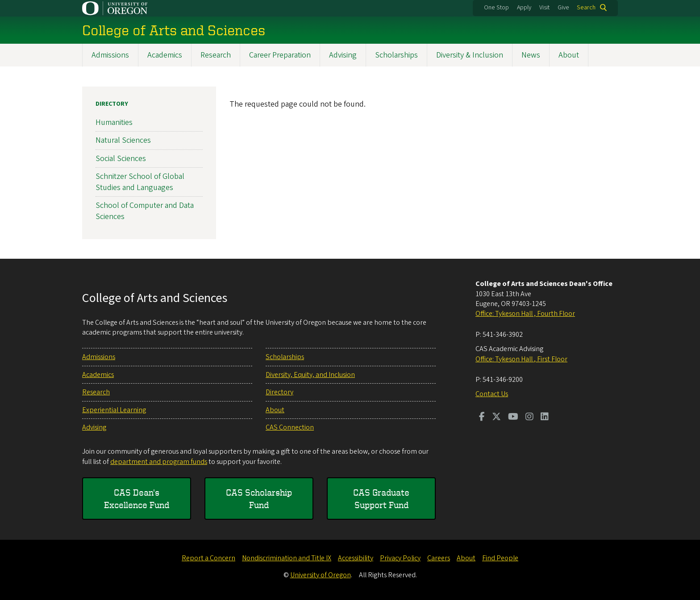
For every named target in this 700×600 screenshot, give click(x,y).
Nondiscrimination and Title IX (287, 558)
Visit (544, 8)
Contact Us (492, 394)
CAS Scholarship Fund (259, 499)
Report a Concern (208, 558)
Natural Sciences (123, 140)
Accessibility (356, 558)
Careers (439, 558)
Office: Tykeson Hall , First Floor (521, 359)
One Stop (496, 8)
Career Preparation (280, 55)
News (531, 55)
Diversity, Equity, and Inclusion (310, 375)
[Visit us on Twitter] (496, 418)
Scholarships (396, 55)
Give (563, 8)
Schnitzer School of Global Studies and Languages (140, 182)
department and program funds (159, 462)
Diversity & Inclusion (470, 55)
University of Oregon (321, 575)
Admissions (110, 55)
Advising (343, 55)
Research (216, 55)
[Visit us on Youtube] (513, 418)
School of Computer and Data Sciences (145, 211)
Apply (524, 8)
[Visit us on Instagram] (529, 418)
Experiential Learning (114, 410)
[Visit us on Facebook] (482, 418)
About (569, 55)
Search (586, 8)
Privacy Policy (400, 558)
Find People (500, 558)
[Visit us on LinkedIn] (545, 418)
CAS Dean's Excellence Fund (137, 499)
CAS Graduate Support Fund (381, 499)
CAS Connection (290, 427)
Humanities (114, 122)
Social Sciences (121, 158)
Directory (112, 104)
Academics (165, 55)
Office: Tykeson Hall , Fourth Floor (525, 314)
